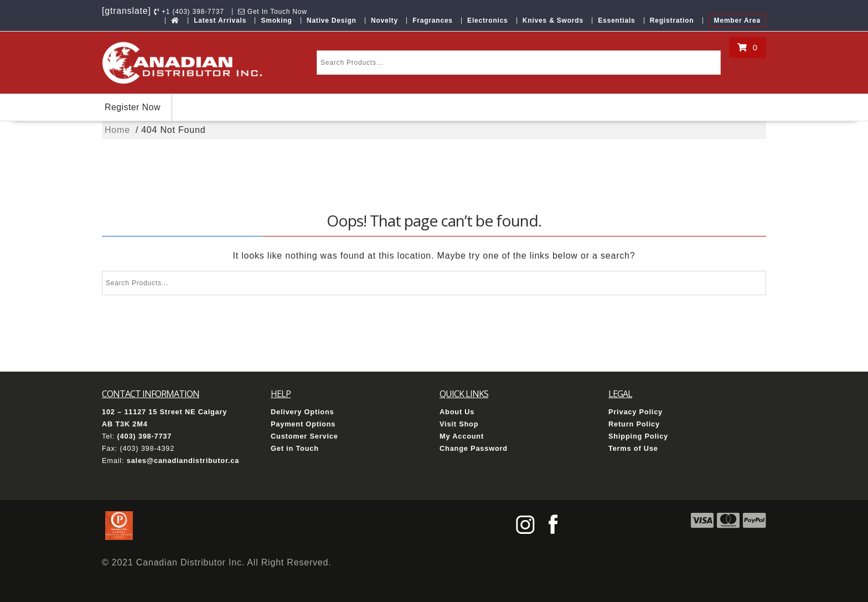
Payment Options (303, 424)
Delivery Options (303, 412)
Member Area (737, 20)
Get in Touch (295, 448)
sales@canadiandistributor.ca (183, 460)
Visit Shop (459, 424)
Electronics (488, 20)
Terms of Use (633, 448)
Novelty (384, 20)
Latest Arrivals (220, 20)
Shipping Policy (638, 436)
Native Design (332, 20)
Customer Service (304, 436)
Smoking (276, 20)
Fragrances (433, 20)
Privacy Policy (635, 412)
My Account (462, 436)
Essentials (616, 20)
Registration (672, 20)
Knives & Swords (553, 20)
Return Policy (634, 424)
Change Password (474, 448)
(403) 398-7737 (144, 436)
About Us (457, 412)
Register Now (133, 107)
